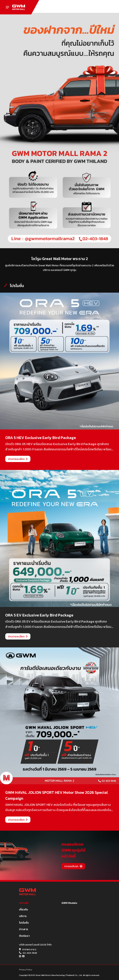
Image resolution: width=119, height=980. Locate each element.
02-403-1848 (30, 953)
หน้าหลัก (24, 903)
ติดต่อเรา (24, 936)
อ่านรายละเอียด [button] (18, 459)
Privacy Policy (26, 970)
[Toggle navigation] (8, 7)
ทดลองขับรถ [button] (73, 866)
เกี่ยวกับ (24, 909)
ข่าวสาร (24, 929)
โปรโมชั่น (24, 923)
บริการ (23, 916)
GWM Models (69, 903)
